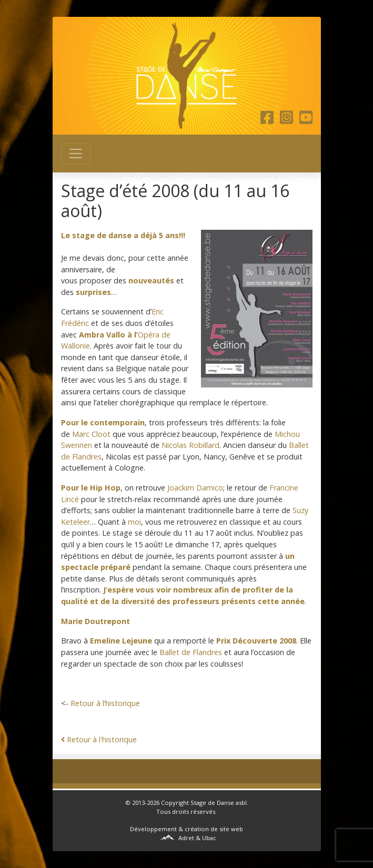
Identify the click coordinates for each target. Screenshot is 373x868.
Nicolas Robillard (190, 445)
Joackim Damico (195, 488)
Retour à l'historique (99, 739)
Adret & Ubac (197, 838)
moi (134, 522)
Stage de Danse (212, 803)
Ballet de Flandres (191, 652)
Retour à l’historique (105, 703)
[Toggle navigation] (76, 154)
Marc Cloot (91, 434)
